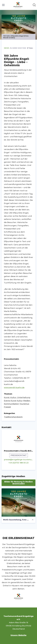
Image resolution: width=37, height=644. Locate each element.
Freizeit (7, 407)
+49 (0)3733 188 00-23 (18, 463)
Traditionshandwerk (13, 417)
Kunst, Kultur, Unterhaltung (17, 397)
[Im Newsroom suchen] (34, 5)
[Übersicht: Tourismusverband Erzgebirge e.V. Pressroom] (18, 5)
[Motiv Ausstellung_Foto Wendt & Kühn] (18, 502)
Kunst (14, 401)
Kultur (20, 401)
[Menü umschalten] (3, 5)
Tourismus (24, 404)
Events (7, 401)
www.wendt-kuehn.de (14, 388)
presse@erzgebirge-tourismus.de (18, 460)
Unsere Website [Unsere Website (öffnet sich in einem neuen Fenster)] (18, 635)
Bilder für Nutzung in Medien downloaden (19, 483)
